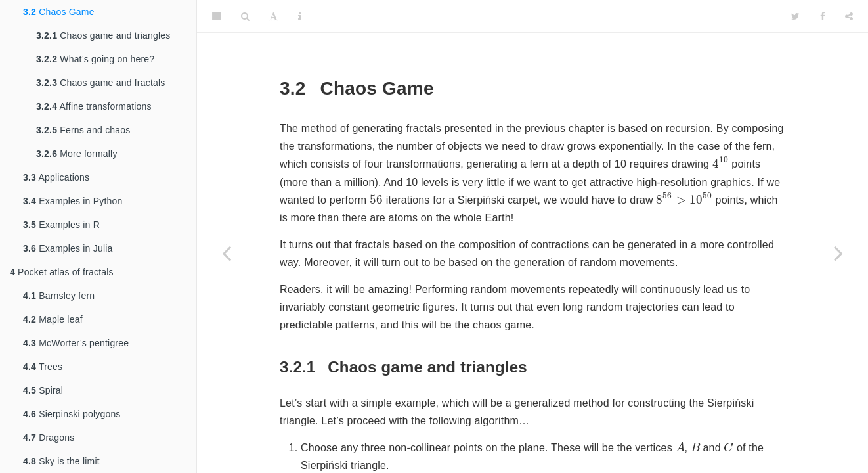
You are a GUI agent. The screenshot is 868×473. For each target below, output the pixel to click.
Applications (56, 177)
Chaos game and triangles (103, 35)
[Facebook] (823, 16)
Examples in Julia (68, 248)
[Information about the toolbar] (300, 16)
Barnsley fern (59, 296)
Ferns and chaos (83, 130)
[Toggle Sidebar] (217, 16)
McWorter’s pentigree (76, 343)
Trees (43, 367)
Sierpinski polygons (72, 414)
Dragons (49, 438)
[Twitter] (795, 16)
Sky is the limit (61, 461)
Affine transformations (94, 106)
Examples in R (61, 225)
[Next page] (838, 253)
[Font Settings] (273, 16)
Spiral (43, 390)
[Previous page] (227, 253)
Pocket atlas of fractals (62, 272)
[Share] (849, 16)
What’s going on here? (95, 59)
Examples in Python (73, 201)
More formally (77, 154)
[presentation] (721, 162)
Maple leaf (53, 319)
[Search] (245, 16)
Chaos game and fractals (100, 83)
